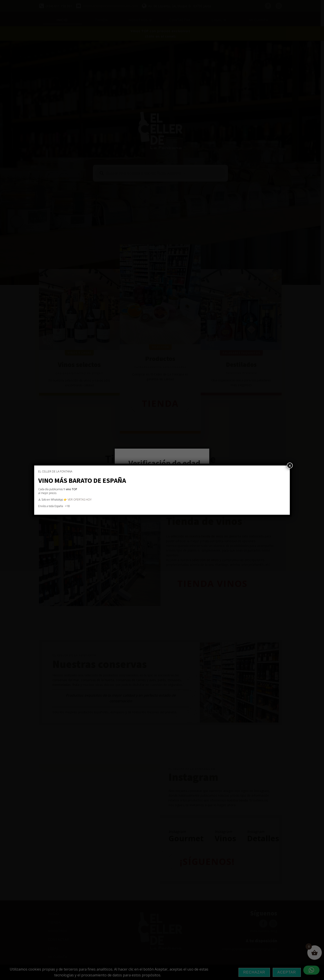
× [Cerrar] (290, 465)
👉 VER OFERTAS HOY (78, 500)
